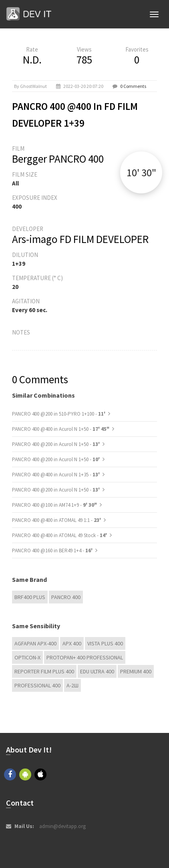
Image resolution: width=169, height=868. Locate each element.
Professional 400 (37, 685)
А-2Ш (72, 685)
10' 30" (141, 172)
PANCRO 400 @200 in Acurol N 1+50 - (56, 444)
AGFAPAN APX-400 (35, 643)
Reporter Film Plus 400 (44, 671)
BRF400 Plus (30, 597)
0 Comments (133, 86)
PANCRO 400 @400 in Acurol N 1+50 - (61, 429)
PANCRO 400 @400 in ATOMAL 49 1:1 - (57, 520)
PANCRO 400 (66, 597)
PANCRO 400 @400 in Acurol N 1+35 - (56, 475)
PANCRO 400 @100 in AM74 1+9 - (54, 505)
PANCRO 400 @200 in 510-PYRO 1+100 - (59, 414)
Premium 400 (136, 671)
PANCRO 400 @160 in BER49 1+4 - (53, 550)
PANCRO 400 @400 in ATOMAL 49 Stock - (60, 535)
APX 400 (72, 643)
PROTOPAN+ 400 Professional (85, 657)
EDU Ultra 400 (97, 671)
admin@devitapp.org (62, 826)
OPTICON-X (27, 657)
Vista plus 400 (105, 643)
